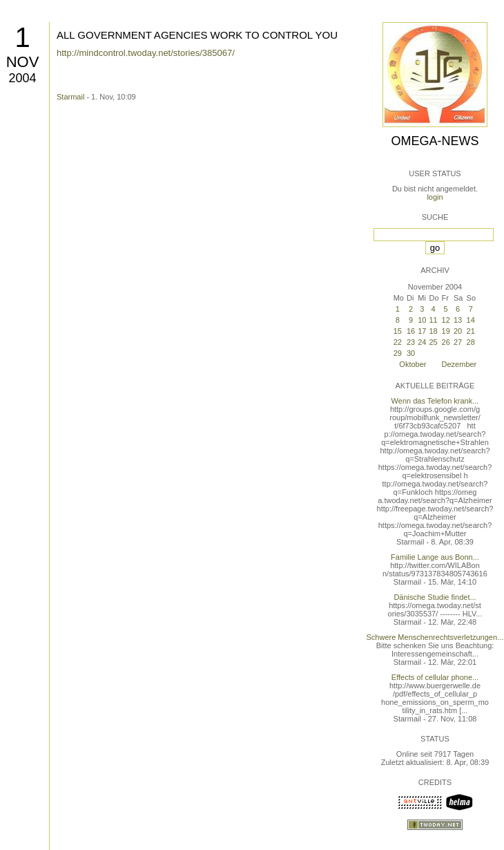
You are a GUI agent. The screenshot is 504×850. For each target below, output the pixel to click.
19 (446, 331)
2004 (22, 78)
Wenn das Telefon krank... (435, 401)
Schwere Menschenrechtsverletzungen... (435, 637)
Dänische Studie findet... (435, 597)
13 (458, 320)
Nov (23, 62)
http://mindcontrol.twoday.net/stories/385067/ (146, 53)
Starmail (70, 97)
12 (446, 320)
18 (433, 331)
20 (458, 331)
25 (433, 342)
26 (446, 342)
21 (471, 331)
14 (471, 320)
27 (458, 342)
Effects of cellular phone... (435, 677)
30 (411, 353)
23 (411, 342)
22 (398, 342)
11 (433, 320)
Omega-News (435, 141)
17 (422, 331)
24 (422, 342)
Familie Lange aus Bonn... (435, 557)
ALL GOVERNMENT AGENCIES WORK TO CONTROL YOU (197, 35)
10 (422, 320)
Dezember (459, 364)
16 (411, 331)
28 (471, 342)
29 (398, 353)
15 (398, 331)
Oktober (413, 364)
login (435, 197)
